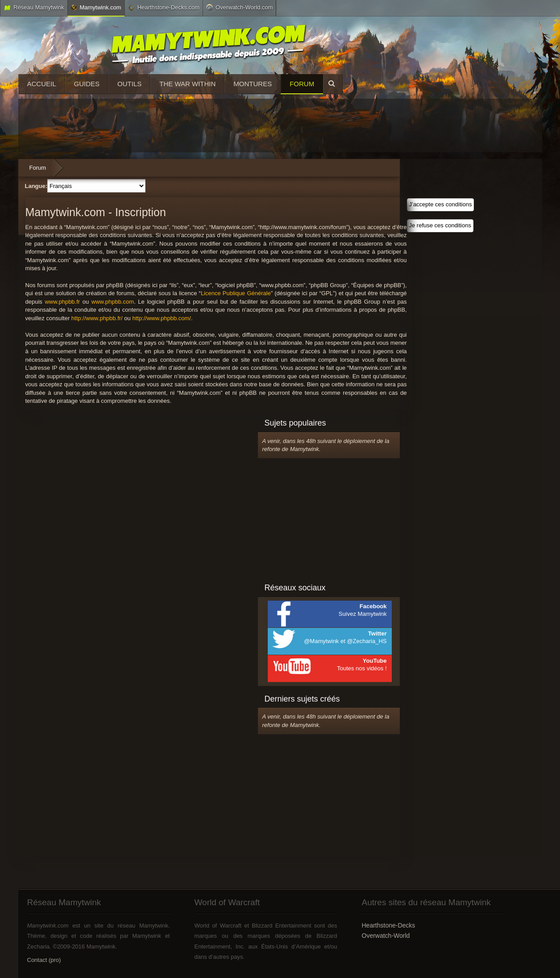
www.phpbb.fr (62, 302)
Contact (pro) (44, 960)
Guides (87, 84)
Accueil (42, 84)
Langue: (36, 186)
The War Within (187, 84)
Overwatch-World (386, 936)
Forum (302, 84)
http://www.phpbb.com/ (162, 318)
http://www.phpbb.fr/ (97, 318)
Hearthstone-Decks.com (164, 8)
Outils (129, 84)
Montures (253, 84)
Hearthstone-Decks (389, 925)
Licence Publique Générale (236, 293)
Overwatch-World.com (239, 7)
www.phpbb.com (113, 302)
